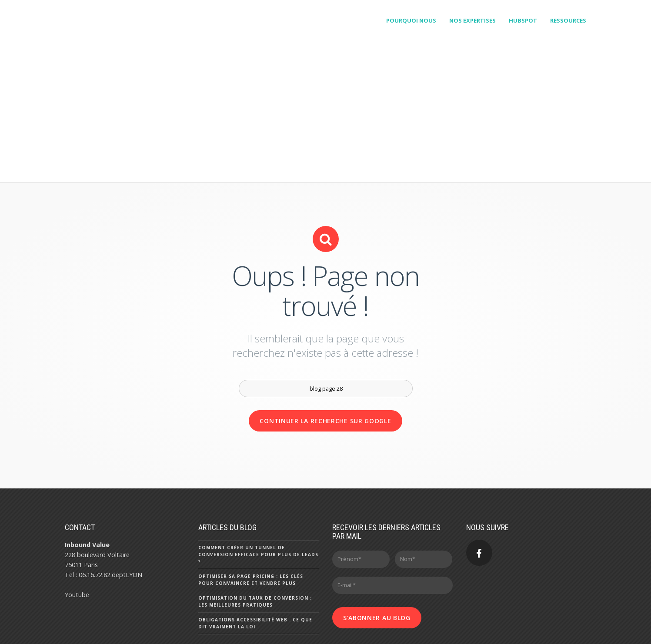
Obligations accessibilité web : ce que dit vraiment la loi (255, 575)
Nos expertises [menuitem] (472, 20)
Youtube (77, 546)
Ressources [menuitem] (568, 20)
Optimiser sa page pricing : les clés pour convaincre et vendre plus (251, 531)
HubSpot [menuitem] (523, 20)
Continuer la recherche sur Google (325, 373)
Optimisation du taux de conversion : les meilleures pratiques (255, 553)
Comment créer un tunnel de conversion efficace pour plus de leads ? (258, 506)
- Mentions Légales (156, 632)
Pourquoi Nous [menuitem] (411, 20)
